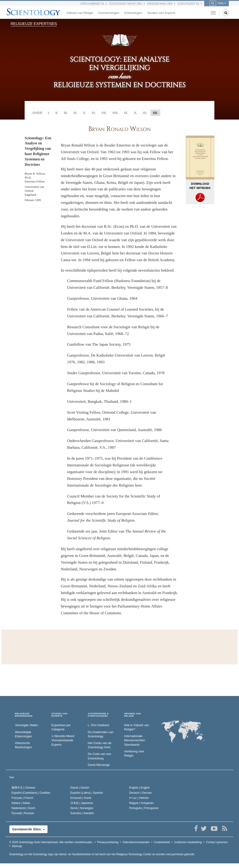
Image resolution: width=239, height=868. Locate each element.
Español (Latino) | (87, 793)
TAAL (217, 3)
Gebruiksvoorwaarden (136, 842)
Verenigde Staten (27, 725)
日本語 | (82, 803)
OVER (37, 113)
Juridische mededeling (188, 842)
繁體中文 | (23, 788)
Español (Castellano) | (31, 793)
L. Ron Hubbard (98, 725)
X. (136, 113)
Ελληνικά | (81, 798)
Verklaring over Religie (134, 754)
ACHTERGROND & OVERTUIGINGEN (98, 715)
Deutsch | (140, 793)
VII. (104, 113)
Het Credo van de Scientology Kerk (100, 745)
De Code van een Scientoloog (100, 756)
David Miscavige (99, 765)
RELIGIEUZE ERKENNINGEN (24, 715)
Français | (22, 798)
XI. (145, 113)
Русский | (23, 813)
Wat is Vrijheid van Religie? (136, 727)
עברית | (139, 798)
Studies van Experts (161, 13)
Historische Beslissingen (24, 745)
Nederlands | (24, 808)
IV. (75, 113)
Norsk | (82, 808)
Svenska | (82, 813)
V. (84, 113)
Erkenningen (133, 13)
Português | (144, 808)
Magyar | (141, 803)
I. (49, 113)
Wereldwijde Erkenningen (24, 734)
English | (139, 788)
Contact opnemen (217, 842)
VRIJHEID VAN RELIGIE (132, 715)
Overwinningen (109, 13)
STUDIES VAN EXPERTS (59, 715)
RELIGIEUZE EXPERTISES (34, 24)
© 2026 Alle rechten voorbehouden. (51, 842)
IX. (126, 113)
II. (57, 113)
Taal (12, 777)
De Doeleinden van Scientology (101, 734)
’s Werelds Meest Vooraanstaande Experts (63, 740)
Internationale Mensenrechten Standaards (134, 740)
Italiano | (21, 803)
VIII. (115, 113)
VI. (94, 113)
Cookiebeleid (162, 842)
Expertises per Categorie (61, 727)
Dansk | (80, 788)
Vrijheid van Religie (80, 13)
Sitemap (17, 846)
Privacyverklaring (108, 842)
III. (66, 113)
